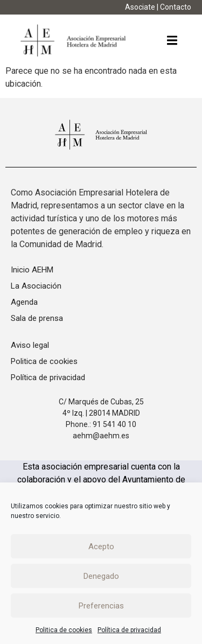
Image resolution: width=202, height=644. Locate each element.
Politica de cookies (64, 630)
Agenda (24, 302)
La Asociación (36, 286)
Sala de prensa (37, 318)
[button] (172, 41)
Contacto (176, 7)
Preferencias (101, 606)
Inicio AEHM (32, 270)
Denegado (101, 576)
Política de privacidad (129, 630)
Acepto (101, 547)
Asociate (140, 7)
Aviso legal (30, 345)
